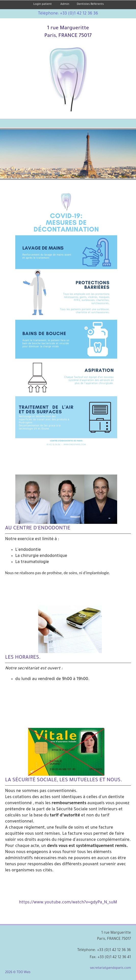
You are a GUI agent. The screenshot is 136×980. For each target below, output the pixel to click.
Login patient (43, 4)
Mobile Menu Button (4, 124)
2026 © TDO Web (18, 973)
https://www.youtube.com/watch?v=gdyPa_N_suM (68, 903)
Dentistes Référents (90, 4)
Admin (65, 4)
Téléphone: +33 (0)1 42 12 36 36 (68, 14)
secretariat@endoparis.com (110, 968)
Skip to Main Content (16, 2)
